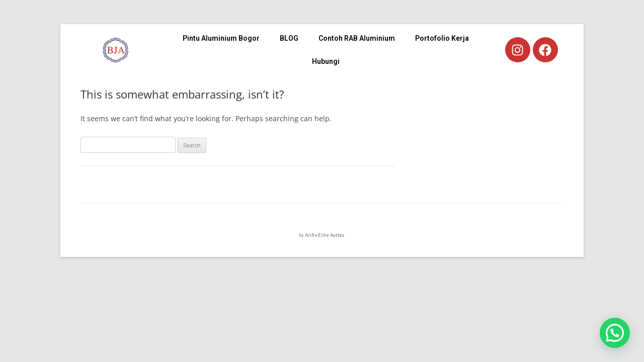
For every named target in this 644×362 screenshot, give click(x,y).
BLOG (289, 38)
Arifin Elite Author (325, 235)
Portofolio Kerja (442, 38)
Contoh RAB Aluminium (357, 38)
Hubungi (326, 61)
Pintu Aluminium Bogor (221, 38)
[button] (615, 333)
